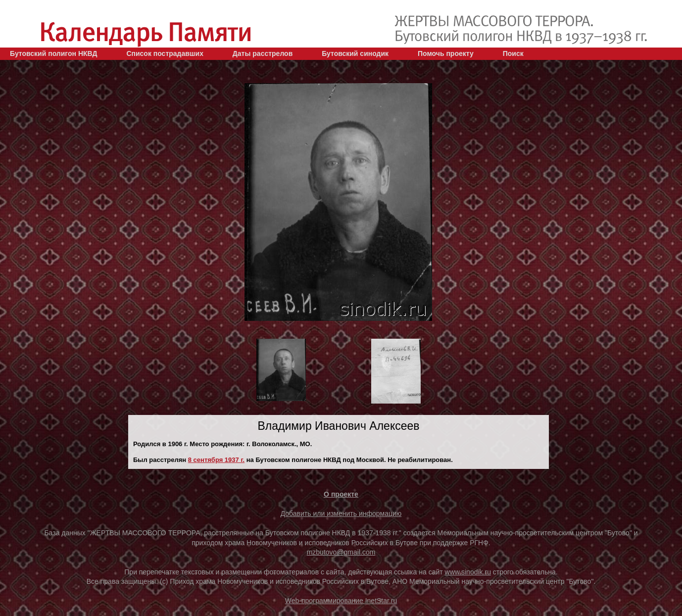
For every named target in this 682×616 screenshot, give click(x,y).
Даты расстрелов (263, 53)
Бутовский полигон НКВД (53, 53)
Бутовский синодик (355, 53)
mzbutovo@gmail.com (341, 552)
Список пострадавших (165, 53)
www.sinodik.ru (468, 572)
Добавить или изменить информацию (341, 513)
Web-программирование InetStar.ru (341, 601)
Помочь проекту (446, 53)
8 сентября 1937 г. (216, 460)
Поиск (513, 53)
